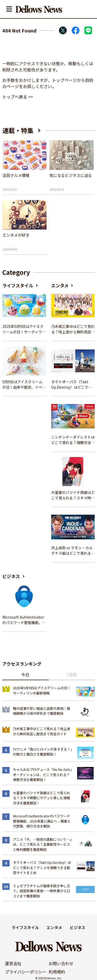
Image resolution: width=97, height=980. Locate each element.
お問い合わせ (61, 963)
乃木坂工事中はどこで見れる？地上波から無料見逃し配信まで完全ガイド (73, 329)
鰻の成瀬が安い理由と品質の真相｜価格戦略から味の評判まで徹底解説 (42, 711)
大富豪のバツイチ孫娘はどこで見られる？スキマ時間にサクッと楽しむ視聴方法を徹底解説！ (73, 495)
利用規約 (57, 972)
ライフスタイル (18, 285)
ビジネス (11, 576)
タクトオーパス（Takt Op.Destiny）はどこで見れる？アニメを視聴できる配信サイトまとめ (73, 385)
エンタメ (60, 285)
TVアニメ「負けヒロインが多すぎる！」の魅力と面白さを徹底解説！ (43, 752)
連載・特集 (18, 130)
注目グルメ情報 (16, 175)
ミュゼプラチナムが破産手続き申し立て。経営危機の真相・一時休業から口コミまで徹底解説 (42, 891)
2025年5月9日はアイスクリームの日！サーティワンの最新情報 (24, 329)
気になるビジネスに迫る (71, 175)
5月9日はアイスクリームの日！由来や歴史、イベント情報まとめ (24, 385)
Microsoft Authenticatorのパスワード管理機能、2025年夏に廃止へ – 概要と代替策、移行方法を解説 (24, 620)
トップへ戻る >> (18, 97)
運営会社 (13, 963)
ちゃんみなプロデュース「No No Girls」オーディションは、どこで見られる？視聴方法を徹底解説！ (43, 774)
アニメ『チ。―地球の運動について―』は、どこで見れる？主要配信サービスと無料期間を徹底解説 (42, 844)
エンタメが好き (16, 235)
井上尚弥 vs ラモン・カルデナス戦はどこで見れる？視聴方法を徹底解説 (73, 551)
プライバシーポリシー (26, 972)
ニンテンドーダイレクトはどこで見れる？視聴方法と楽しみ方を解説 (73, 440)
